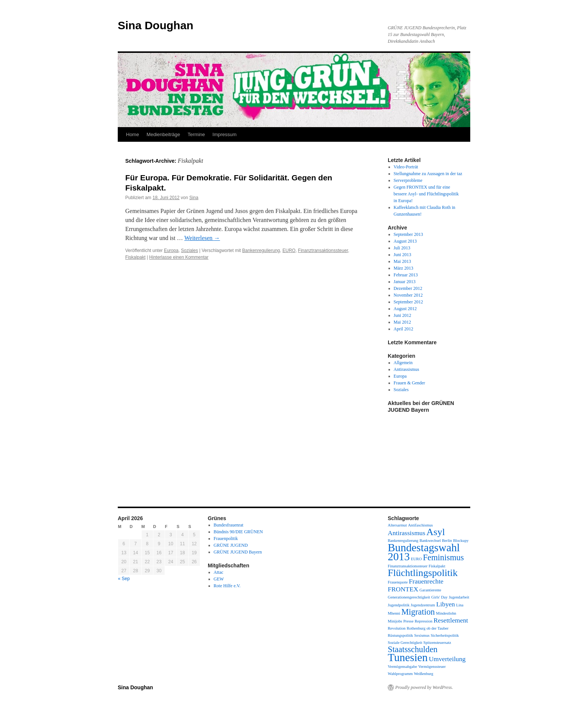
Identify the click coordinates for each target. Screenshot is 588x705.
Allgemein (403, 363)
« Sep (124, 579)
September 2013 (408, 234)
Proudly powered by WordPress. (424, 687)
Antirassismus (406, 369)
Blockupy (461, 541)
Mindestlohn (446, 613)
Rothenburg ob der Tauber (427, 628)
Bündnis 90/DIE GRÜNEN (238, 532)
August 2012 (405, 309)
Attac (219, 572)
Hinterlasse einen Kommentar (179, 257)
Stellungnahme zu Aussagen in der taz (428, 174)
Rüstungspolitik (400, 635)
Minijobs (395, 621)
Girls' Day (439, 597)
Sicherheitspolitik (445, 635)
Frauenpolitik (226, 538)
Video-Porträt (406, 167)
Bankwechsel (430, 541)
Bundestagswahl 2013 (424, 552)
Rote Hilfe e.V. (227, 586)
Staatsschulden (413, 649)
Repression (424, 621)
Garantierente (430, 590)
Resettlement (451, 620)
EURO (289, 250)
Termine (196, 134)
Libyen (445, 604)
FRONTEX (403, 589)
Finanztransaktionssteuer (323, 250)
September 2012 (408, 302)
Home (133, 134)
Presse (409, 621)
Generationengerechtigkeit (409, 597)
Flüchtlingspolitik (423, 573)
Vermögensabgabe (402, 667)
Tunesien (408, 657)
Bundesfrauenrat (229, 525)
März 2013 (403, 268)
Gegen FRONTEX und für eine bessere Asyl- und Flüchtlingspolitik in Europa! (426, 194)
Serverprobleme (408, 180)
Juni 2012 (403, 315)
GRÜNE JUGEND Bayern (238, 552)
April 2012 (403, 329)
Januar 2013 (405, 282)
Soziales (190, 250)
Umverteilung (447, 659)
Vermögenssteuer (432, 667)
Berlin (447, 541)
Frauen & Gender (409, 383)
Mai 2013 (402, 261)
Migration (418, 612)
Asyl (436, 532)
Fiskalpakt (135, 257)
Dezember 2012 (408, 288)
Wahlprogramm (400, 674)
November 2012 (408, 295)
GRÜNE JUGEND (231, 545)
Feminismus (443, 557)
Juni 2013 (403, 255)
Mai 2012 (402, 322)
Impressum (225, 134)
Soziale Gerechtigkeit (405, 643)
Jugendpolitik (399, 605)
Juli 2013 (402, 248)
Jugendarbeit (459, 597)
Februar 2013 (406, 275)
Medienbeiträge (163, 134)
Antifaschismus (420, 525)
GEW (219, 579)
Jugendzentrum (423, 605)
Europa (171, 250)
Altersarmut (397, 525)
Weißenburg (424, 674)
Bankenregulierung (261, 250)
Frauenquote (398, 582)
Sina (194, 198)
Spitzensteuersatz (437, 643)
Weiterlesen (202, 238)
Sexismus (422, 635)
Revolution (397, 628)
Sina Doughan (156, 25)
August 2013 (405, 241)
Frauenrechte (426, 581)
